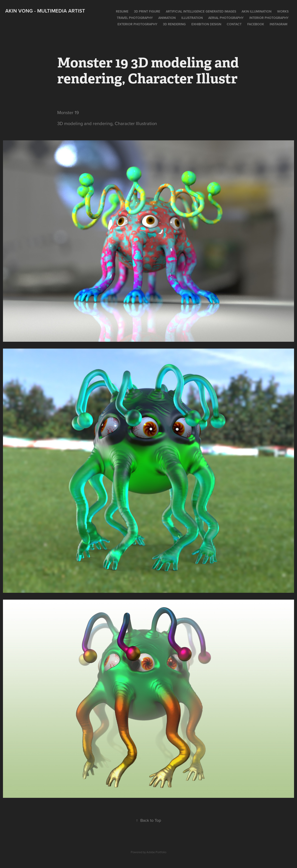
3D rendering (174, 24)
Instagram (279, 24)
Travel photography (135, 18)
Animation (167, 18)
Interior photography (269, 18)
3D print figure (147, 11)
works (283, 11)
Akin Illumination (257, 11)
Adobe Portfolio (156, 852)
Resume (122, 11)
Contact (234, 24)
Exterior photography (137, 24)
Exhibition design (206, 24)
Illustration (192, 18)
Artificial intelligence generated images (201, 11)
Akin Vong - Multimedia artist (45, 11)
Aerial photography (226, 18)
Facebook (256, 24)
